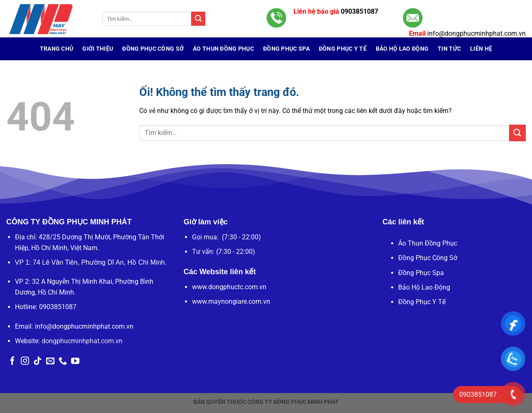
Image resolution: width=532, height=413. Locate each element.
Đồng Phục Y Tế (422, 302)
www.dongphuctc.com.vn (229, 287)
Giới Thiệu (98, 49)
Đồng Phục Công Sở (153, 49)
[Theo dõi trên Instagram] (25, 361)
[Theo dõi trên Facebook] (12, 361)
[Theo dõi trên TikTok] (37, 361)
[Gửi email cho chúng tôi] (50, 361)
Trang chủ (57, 49)
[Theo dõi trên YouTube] (75, 361)
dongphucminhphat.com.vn (82, 341)
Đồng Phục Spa (421, 273)
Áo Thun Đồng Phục (223, 49)
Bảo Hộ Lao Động (424, 287)
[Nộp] (198, 19)
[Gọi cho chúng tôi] (63, 361)
